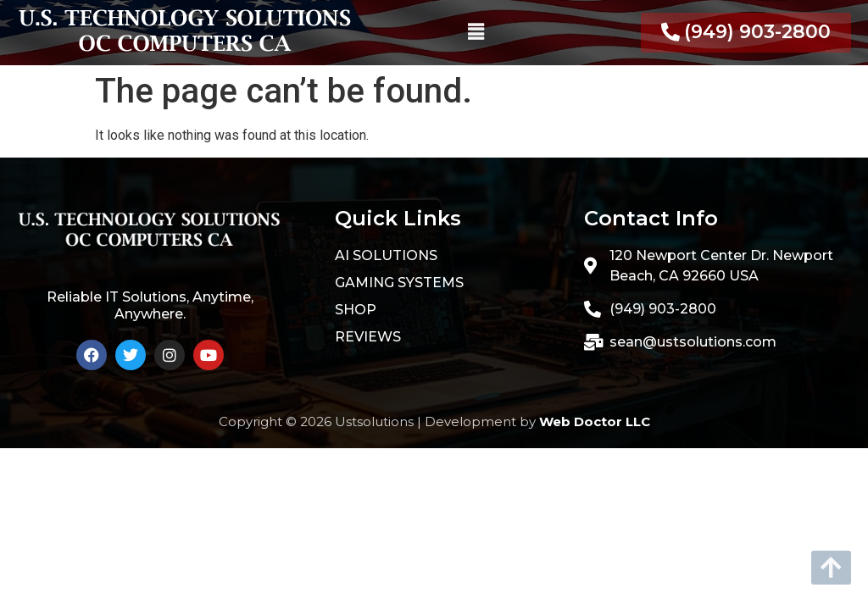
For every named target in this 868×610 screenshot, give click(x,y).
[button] (476, 32)
